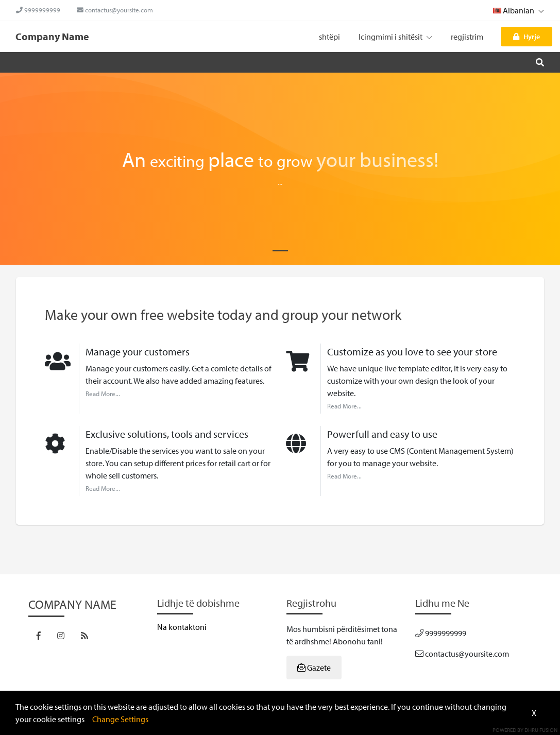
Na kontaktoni (182, 627)
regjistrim (467, 37)
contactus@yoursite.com (115, 10)
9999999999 (38, 10)
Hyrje (527, 36)
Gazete (314, 668)
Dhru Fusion (541, 730)
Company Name (52, 36)
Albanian (519, 10)
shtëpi (329, 37)
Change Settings (120, 719)
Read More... (103, 394)
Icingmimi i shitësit (395, 37)
